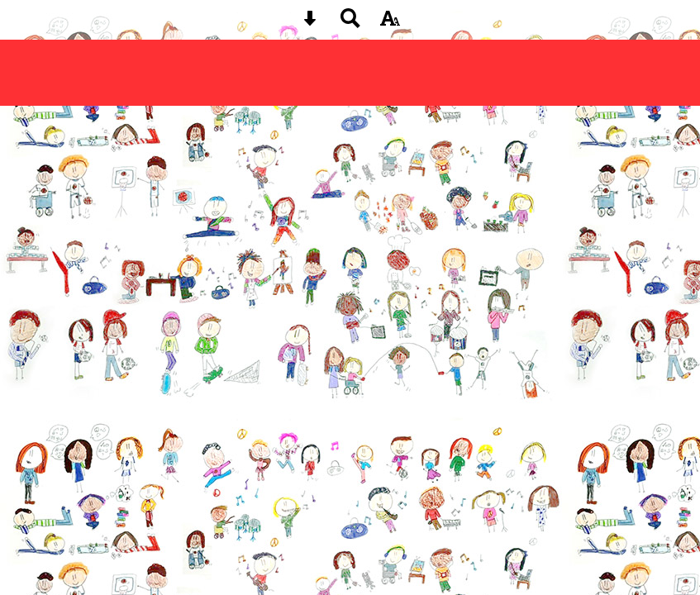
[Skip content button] (310, 24)
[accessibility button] (390, 24)
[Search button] (350, 24)
